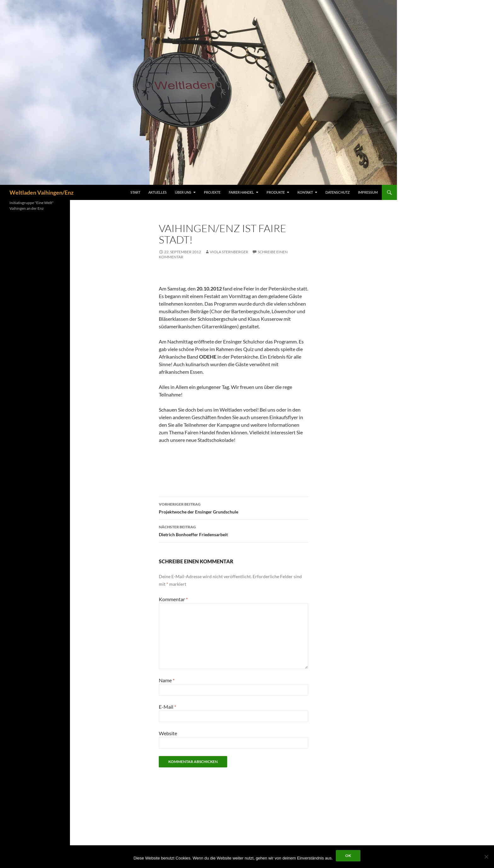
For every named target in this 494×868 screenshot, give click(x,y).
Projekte (212, 192)
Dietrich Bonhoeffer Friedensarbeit (233, 530)
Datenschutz (338, 192)
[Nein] (486, 857)
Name (167, 680)
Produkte (276, 192)
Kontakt (305, 192)
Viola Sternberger (229, 252)
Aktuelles (158, 192)
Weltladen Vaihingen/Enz (41, 192)
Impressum (368, 192)
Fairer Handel (241, 192)
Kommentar (173, 599)
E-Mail (167, 707)
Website (168, 733)
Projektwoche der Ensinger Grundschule (233, 507)
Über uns (183, 192)
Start (135, 192)
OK (348, 856)
